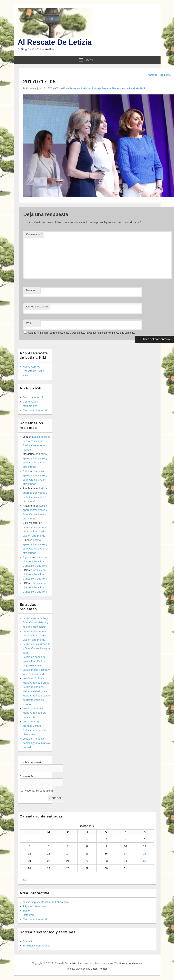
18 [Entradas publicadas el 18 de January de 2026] (145, 854)
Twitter (27, 911)
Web (29, 323)
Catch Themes (99, 969)
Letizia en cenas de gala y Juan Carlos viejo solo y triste (34, 661)
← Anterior (151, 75)
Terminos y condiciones (37, 946)
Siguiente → (167, 75)
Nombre (31, 290)
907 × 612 (60, 89)
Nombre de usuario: (31, 762)
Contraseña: (27, 776)
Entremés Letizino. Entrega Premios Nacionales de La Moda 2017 (107, 89)
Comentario (34, 234)
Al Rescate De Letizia (55, 42)
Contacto (28, 941)
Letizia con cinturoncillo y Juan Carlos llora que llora (35, 561)
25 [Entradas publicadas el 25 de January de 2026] (145, 861)
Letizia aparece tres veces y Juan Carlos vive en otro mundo (35, 531)
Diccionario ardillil (33, 397)
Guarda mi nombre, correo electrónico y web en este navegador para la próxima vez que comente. (82, 333)
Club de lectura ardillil (35, 410)
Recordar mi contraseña (39, 791)
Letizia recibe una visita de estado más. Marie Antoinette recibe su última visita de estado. (36, 696)
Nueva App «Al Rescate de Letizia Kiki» (34, 371)
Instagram (29, 915)
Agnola (27, 557)
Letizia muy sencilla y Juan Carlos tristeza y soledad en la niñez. (36, 622)
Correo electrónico (37, 307)
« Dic (23, 880)
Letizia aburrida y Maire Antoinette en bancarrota (34, 713)
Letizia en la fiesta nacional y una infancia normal (36, 743)
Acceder (55, 798)
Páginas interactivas (35, 906)
